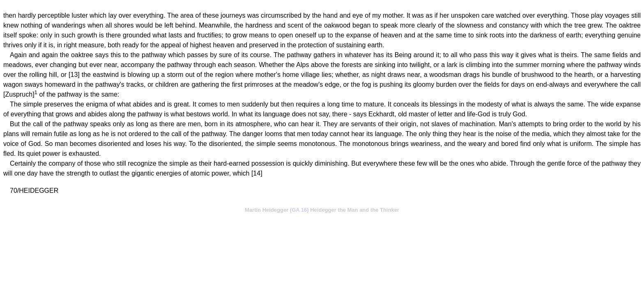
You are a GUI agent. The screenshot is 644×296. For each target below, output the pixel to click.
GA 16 (299, 210)
